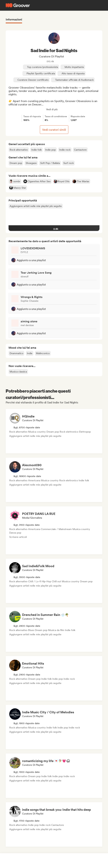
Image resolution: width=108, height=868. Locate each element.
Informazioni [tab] (14, 19)
